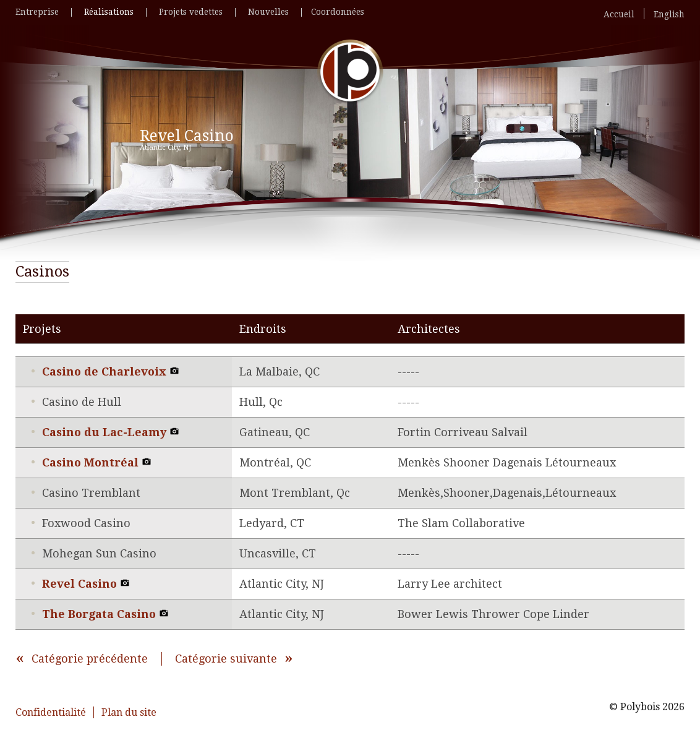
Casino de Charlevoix (111, 371)
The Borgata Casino (105, 614)
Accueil (619, 15)
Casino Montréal (97, 462)
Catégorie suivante (226, 659)
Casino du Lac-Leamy (111, 432)
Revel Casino (86, 584)
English (669, 15)
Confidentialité (51, 712)
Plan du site (129, 712)
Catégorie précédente (90, 659)
